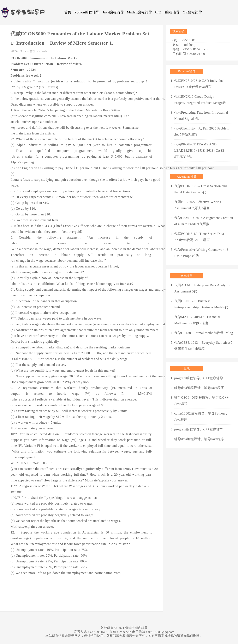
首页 (68, 12)
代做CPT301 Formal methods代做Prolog (204, 333)
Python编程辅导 (87, 12)
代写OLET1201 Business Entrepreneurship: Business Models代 (201, 304)
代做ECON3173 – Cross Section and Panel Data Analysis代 (201, 189)
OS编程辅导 (192, 12)
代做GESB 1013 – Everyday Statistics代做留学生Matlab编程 (203, 346)
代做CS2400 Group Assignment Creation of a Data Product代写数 (204, 221)
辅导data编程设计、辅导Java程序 (199, 388)
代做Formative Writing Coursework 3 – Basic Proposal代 (203, 253)
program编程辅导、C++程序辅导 (199, 378)
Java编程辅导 (113, 12)
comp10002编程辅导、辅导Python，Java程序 (201, 416)
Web (44, 51)
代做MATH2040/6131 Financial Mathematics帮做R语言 (197, 320)
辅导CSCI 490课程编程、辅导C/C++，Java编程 (203, 401)
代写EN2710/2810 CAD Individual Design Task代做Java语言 (199, 84)
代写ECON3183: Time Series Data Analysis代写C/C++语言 (199, 237)
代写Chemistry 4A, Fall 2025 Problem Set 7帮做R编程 (202, 131)
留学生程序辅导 (136, 628)
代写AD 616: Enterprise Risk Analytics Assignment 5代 (203, 288)
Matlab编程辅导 (139, 12)
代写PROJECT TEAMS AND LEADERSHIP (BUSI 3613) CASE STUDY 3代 (199, 150)
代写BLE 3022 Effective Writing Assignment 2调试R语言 (198, 205)
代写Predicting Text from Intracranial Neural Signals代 (201, 116)
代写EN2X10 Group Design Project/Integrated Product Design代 (200, 100)
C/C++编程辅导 (167, 12)
